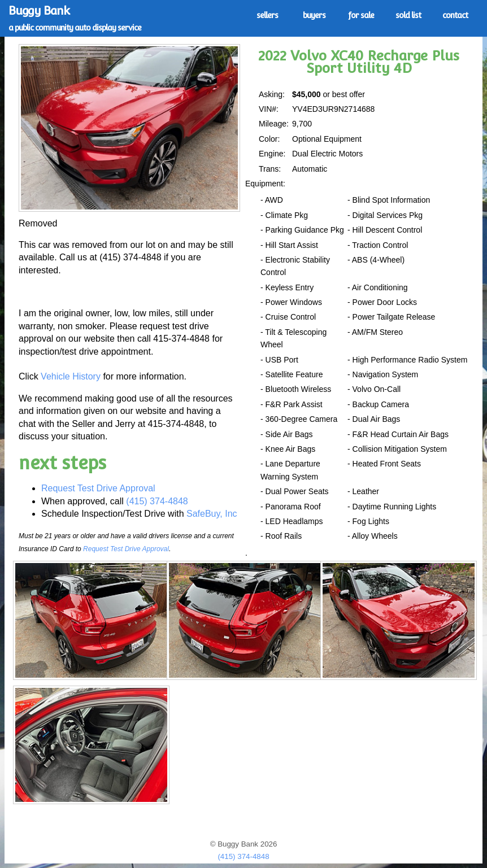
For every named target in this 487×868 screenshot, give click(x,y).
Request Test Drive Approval (98, 488)
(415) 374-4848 (157, 501)
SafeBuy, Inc (212, 514)
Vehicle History (71, 376)
